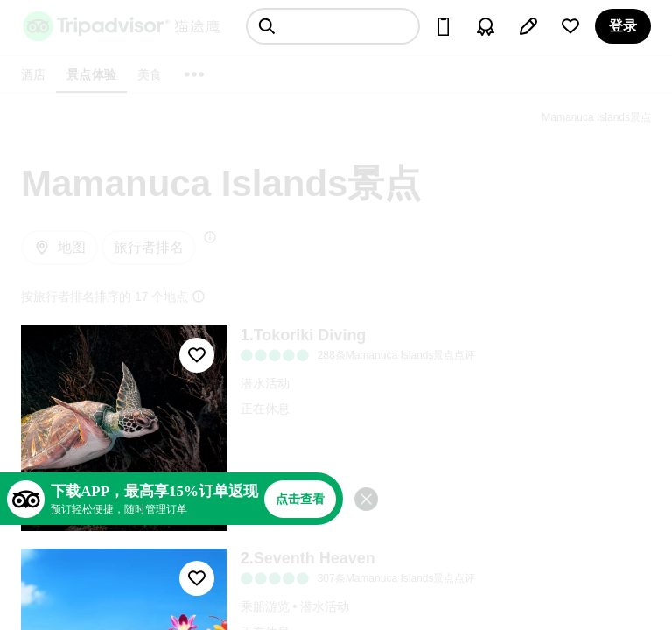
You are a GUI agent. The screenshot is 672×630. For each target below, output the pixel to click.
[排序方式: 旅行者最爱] (149, 248)
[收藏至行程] (197, 355)
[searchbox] (333, 26)
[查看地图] (59, 248)
